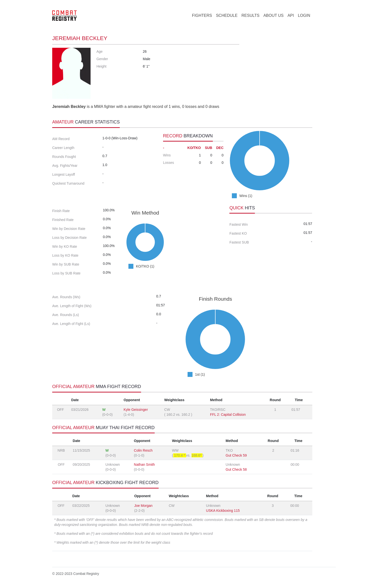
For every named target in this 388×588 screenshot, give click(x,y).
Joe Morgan (143, 506)
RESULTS (251, 15)
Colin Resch (143, 450)
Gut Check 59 (236, 455)
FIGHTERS (202, 15)
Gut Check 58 (236, 469)
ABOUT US (273, 15)
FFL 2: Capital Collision (228, 415)
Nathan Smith (144, 465)
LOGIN (304, 15)
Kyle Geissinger (136, 410)
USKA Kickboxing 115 (223, 511)
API (291, 15)
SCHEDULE (227, 15)
